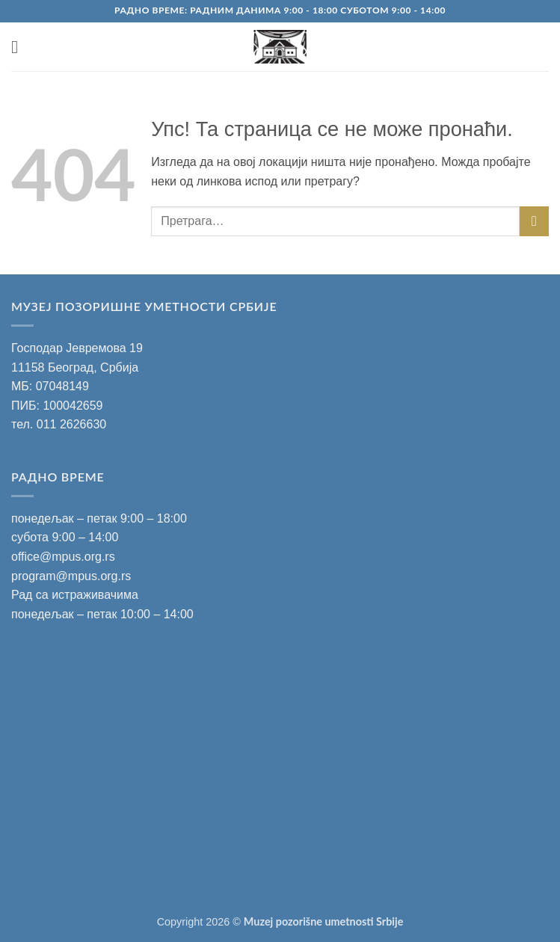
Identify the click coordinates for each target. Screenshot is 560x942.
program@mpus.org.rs (71, 576)
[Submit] (534, 221)
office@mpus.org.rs (63, 557)
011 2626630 (71, 424)
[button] (20, 47)
